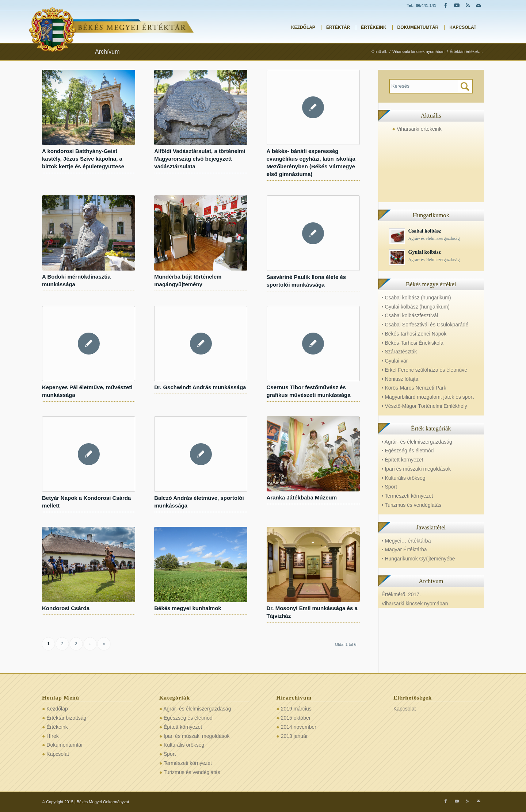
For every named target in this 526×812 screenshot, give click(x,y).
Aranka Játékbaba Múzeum (302, 497)
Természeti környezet (188, 763)
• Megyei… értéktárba (406, 541)
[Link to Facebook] (446, 5)
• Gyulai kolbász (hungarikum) (416, 307)
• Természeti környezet (407, 496)
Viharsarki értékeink (419, 129)
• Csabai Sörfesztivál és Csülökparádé (425, 325)
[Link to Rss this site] (468, 5)
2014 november (299, 727)
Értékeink (57, 727)
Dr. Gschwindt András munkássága (200, 387)
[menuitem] (301, 27)
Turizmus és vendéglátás (192, 772)
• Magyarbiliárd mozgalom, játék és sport (428, 397)
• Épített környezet (403, 460)
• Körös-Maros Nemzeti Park (414, 388)
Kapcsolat (58, 754)
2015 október (296, 718)
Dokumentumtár (65, 745)
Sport (170, 754)
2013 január (294, 736)
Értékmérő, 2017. (401, 594)
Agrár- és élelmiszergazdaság (197, 709)
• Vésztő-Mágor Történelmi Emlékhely (424, 406)
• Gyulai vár (395, 361)
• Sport (389, 487)
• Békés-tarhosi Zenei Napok (414, 334)
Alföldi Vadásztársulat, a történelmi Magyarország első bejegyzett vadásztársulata (200, 159)
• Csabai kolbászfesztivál (410, 315)
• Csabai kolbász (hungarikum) (416, 298)
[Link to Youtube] (457, 5)
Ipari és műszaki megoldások (197, 736)
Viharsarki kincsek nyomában (415, 604)
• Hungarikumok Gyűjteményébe (418, 559)
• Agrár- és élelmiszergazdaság (417, 442)
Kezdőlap (57, 709)
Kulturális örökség (184, 745)
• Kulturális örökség (404, 478)
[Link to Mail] (479, 5)
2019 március (296, 709)
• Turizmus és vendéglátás (412, 505)
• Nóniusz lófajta (400, 379)
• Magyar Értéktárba (404, 549)
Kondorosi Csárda (66, 608)
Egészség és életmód (188, 718)
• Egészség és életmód (408, 451)
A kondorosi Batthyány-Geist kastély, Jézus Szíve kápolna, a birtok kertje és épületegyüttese (83, 159)
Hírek (52, 736)
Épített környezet (183, 727)
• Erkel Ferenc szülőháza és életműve (424, 370)
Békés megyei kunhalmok (188, 608)
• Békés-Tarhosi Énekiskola (413, 343)
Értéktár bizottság (66, 718)
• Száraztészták (399, 352)
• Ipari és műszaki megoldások (416, 469)
